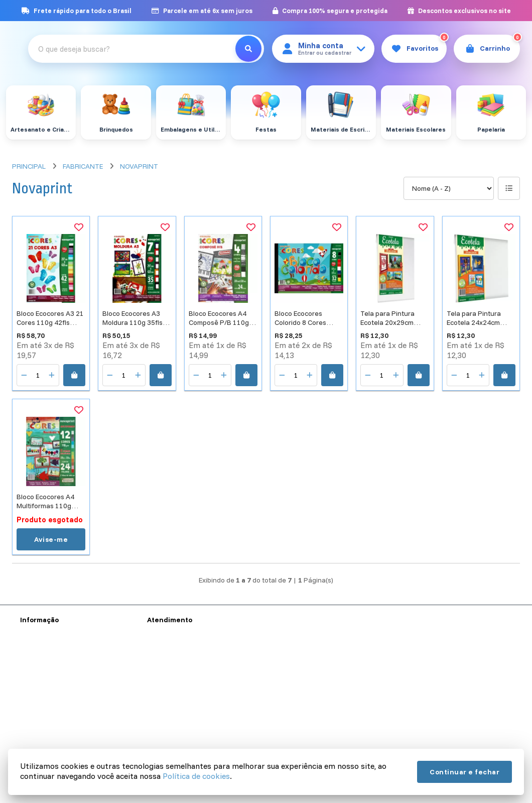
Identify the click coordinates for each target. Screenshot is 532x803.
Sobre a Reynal (44, 688)
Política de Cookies (50, 727)
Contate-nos (167, 688)
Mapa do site (167, 701)
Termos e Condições (52, 701)
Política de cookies (196, 776)
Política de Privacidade (56, 714)
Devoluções (165, 714)
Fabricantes (166, 727)
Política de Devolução (54, 740)
